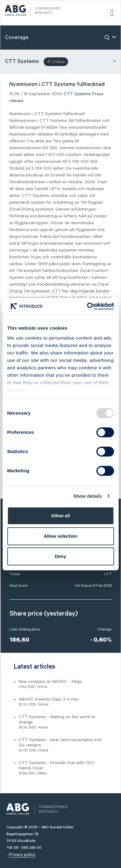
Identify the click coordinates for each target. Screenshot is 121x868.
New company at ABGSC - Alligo (50, 682)
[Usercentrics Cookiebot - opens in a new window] (87, 306)
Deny (60, 556)
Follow (56, 62)
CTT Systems (77, 94)
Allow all (60, 516)
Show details (88, 496)
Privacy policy (22, 855)
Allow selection (60, 536)
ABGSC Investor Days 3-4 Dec (49, 699)
